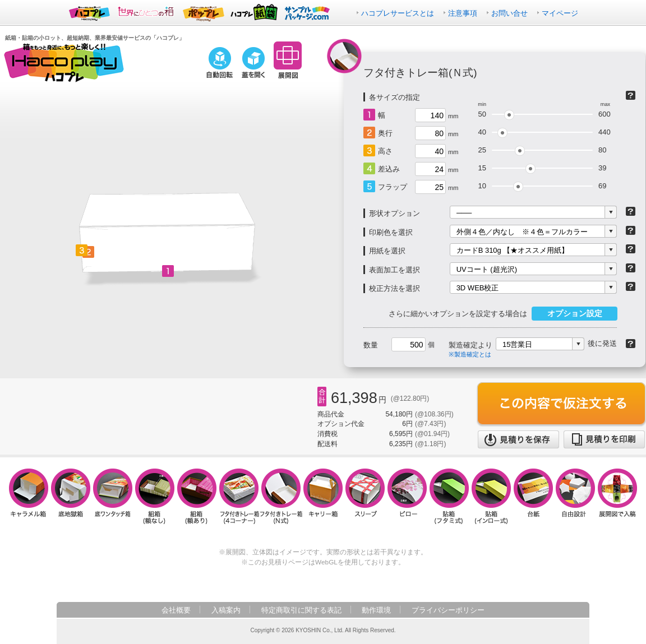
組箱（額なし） (155, 496)
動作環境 (376, 610)
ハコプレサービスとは (398, 13)
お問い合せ (509, 13)
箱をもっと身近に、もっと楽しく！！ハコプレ (64, 63)
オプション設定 (575, 314)
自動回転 (219, 63)
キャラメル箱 (29, 496)
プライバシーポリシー (448, 610)
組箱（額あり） (197, 496)
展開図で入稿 (618, 496)
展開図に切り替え (288, 60)
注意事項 (463, 13)
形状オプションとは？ (631, 211)
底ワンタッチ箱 (113, 496)
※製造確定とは (470, 354)
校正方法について (631, 286)
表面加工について (631, 268)
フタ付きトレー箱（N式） (281, 496)
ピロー (407, 496)
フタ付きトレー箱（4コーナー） (239, 496)
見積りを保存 (518, 439)
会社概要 (176, 610)
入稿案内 (226, 610)
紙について (631, 249)
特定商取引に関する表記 (301, 610)
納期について (631, 344)
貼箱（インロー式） (492, 496)
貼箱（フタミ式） (449, 496)
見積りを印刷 (604, 439)
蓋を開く (253, 63)
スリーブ (365, 496)
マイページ (560, 13)
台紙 (534, 496)
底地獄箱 (71, 496)
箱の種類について (631, 95)
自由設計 (576, 496)
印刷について (631, 230)
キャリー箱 (323, 496)
